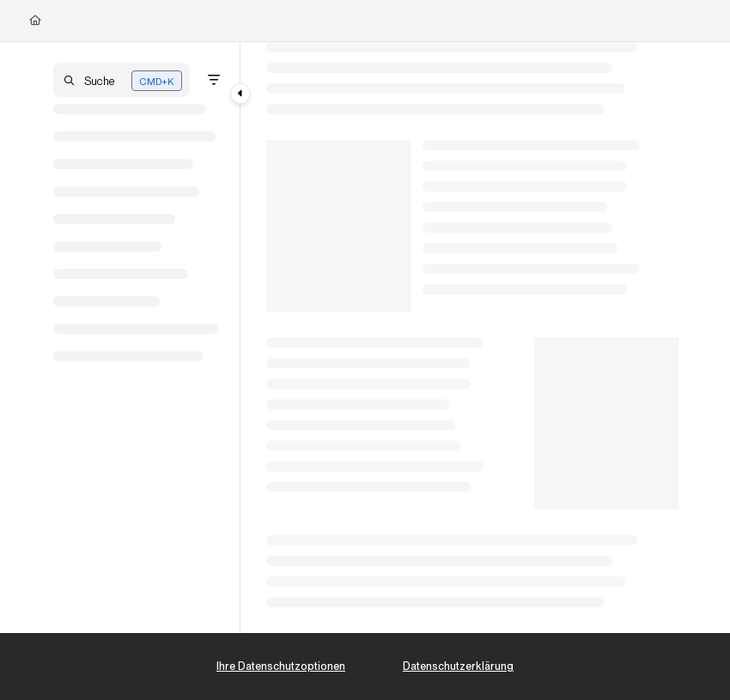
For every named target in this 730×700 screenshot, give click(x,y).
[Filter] (214, 80)
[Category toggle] (240, 94)
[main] (472, 338)
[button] (122, 80)
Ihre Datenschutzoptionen (281, 666)
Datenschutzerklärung (458, 666)
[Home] (35, 21)
